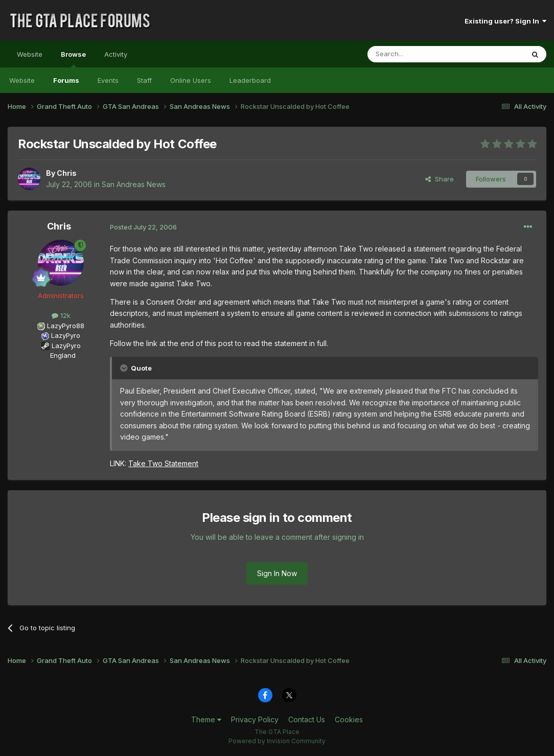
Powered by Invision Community (277, 741)
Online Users (191, 80)
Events (108, 80)
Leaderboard (250, 80)
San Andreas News (134, 184)
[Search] (420, 54)
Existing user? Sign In (505, 21)
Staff (144, 80)
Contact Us (307, 719)
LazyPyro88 (66, 326)
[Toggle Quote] (125, 368)
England (60, 355)
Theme (206, 719)
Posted (143, 227)
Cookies (349, 719)
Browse (73, 59)
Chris (67, 173)
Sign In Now (277, 573)
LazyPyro (66, 335)
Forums (66, 80)
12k (61, 315)
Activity (116, 54)
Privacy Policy (255, 719)
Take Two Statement (163, 463)
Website (30, 54)
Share (440, 179)
